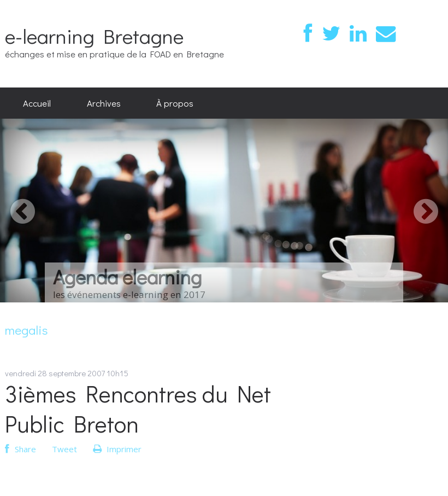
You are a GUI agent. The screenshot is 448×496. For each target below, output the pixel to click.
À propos (175, 103)
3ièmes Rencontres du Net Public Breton (138, 409)
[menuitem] (37, 103)
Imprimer (117, 449)
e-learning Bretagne (94, 36)
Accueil (37, 103)
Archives (104, 103)
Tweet (64, 449)
